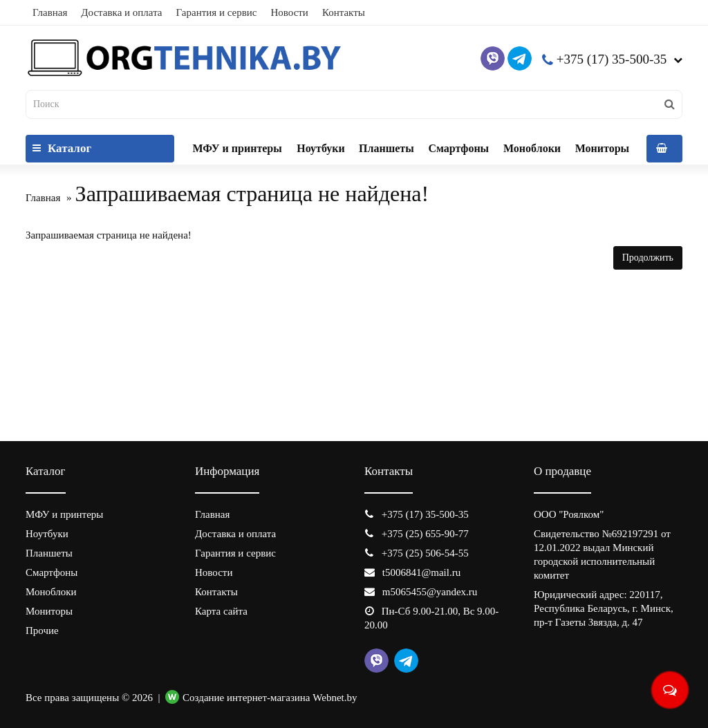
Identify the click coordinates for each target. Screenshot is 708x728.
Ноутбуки (321, 148)
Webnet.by (335, 698)
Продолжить (648, 258)
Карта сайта (221, 611)
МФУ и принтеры (237, 148)
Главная (50, 12)
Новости (289, 12)
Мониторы (602, 148)
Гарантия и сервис (217, 12)
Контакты (344, 12)
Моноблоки (532, 148)
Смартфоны (458, 148)
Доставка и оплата (121, 12)
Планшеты (386, 148)
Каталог (62, 148)
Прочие (42, 631)
